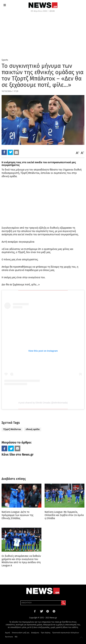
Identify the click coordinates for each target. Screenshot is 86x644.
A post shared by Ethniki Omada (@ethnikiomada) (43, 403)
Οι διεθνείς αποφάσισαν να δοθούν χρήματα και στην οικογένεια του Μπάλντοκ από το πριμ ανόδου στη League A (21, 561)
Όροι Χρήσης (46, 633)
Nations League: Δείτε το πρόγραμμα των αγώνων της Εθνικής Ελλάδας (17, 515)
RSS (16, 637)
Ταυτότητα (9, 637)
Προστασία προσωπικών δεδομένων (66, 633)
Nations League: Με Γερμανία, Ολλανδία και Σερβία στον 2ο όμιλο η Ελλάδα (64, 515)
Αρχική (8, 633)
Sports (5, 60)
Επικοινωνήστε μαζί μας (21, 633)
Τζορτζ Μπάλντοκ (12, 429)
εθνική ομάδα (33, 429)
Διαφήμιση (35, 633)
